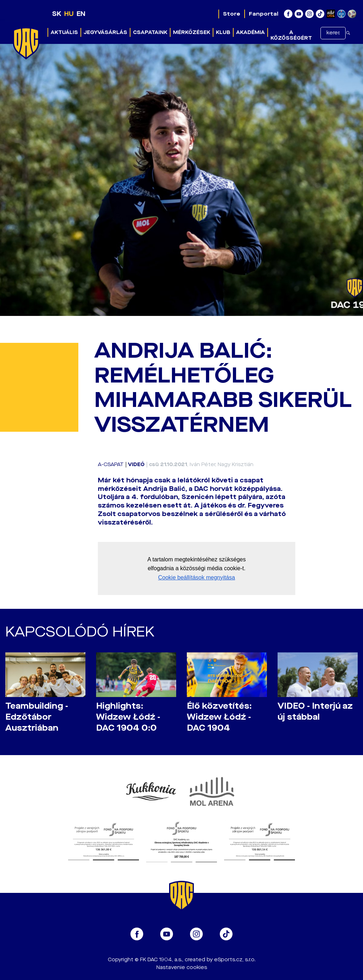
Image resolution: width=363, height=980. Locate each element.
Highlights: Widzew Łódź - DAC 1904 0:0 (128, 717)
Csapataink (150, 32)
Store (232, 14)
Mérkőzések (192, 32)
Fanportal (264, 14)
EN (81, 14)
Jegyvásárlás (105, 32)
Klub (223, 32)
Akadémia (250, 32)
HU (69, 14)
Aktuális (64, 32)
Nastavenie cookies (182, 967)
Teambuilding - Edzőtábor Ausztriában (37, 717)
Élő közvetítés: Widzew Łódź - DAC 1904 (219, 717)
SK (57, 14)
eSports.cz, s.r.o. (235, 960)
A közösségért (291, 35)
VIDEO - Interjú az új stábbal (315, 712)
